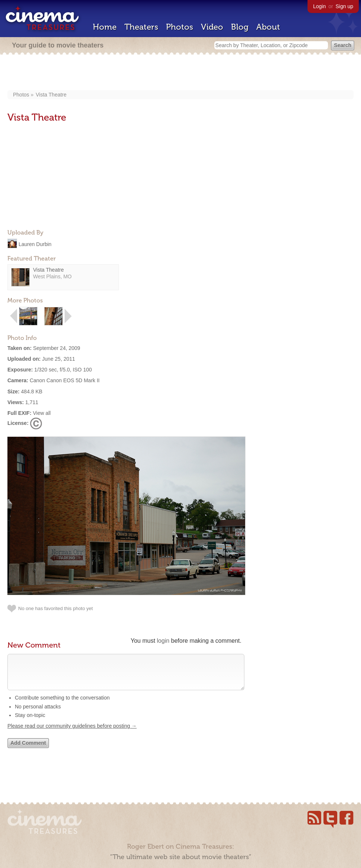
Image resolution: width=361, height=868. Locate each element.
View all (42, 413)
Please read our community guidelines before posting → (72, 733)
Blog (240, 27)
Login (319, 6)
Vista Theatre (51, 95)
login (163, 641)
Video (212, 27)
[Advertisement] (181, 73)
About (268, 27)
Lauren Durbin (35, 244)
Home (105, 27)
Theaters (141, 27)
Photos (180, 27)
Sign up (344, 6)
